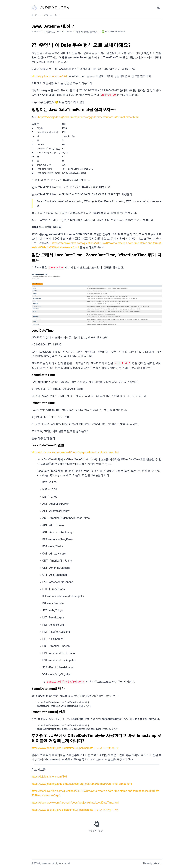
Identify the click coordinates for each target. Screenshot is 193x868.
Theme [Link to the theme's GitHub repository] (146, 862)
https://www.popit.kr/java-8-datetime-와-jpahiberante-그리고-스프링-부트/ (76, 747)
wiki (35, 15)
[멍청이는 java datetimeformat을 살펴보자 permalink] (30, 109)
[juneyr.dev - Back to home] (59, 8)
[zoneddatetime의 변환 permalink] (30, 688)
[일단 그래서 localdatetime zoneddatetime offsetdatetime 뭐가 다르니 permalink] (30, 255)
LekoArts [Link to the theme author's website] (157, 862)
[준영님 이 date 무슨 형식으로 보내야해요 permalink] (30, 45)
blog (44, 15)
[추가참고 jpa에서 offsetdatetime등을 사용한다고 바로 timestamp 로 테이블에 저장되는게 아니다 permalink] (30, 734)
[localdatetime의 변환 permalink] (30, 444)
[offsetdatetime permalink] (30, 402)
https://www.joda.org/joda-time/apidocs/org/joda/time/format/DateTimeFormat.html (89, 117)
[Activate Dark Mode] (159, 8)
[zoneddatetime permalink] (30, 374)
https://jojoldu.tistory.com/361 (50, 76)
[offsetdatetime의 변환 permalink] (30, 711)
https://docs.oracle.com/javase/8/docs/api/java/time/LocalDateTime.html (76, 451)
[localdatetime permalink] (30, 330)
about (54, 15)
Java (109, 32)
